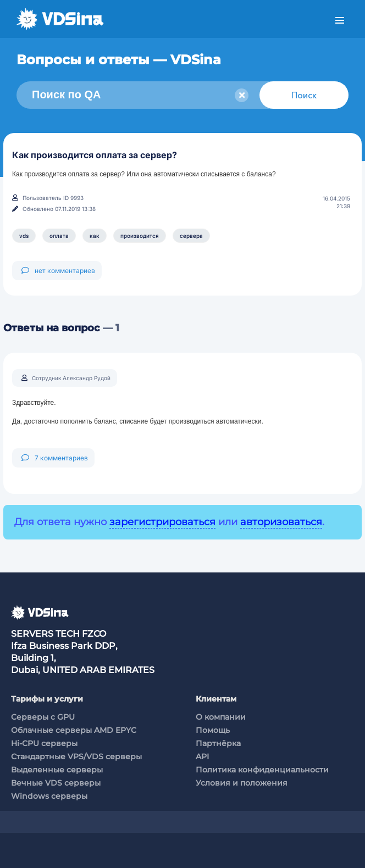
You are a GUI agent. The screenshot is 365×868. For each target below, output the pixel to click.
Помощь (213, 730)
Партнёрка (218, 743)
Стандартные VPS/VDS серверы (76, 756)
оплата (59, 236)
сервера (191, 236)
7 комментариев (55, 458)
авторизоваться (281, 522)
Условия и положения (242, 783)
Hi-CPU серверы (44, 743)
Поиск (304, 95)
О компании (221, 717)
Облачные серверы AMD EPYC (74, 730)
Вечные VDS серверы (56, 783)
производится (140, 236)
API (202, 756)
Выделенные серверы (57, 770)
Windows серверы (49, 796)
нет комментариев (58, 271)
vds (24, 236)
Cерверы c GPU (43, 717)
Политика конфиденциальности (262, 770)
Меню (340, 21)
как (95, 236)
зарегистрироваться (162, 522)
